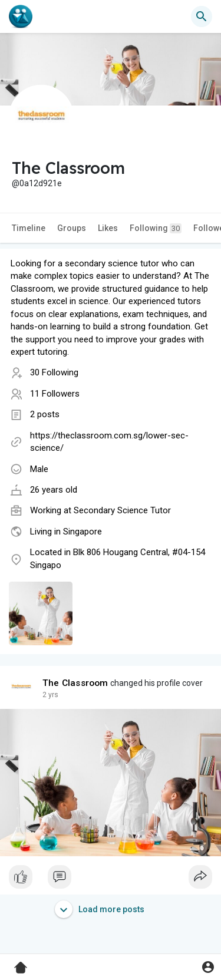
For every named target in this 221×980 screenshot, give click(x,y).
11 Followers (55, 394)
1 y (47, 695)
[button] (202, 17)
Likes (108, 228)
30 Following (54, 372)
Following (156, 228)
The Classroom (75, 683)
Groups (72, 228)
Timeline (29, 228)
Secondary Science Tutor (122, 510)
